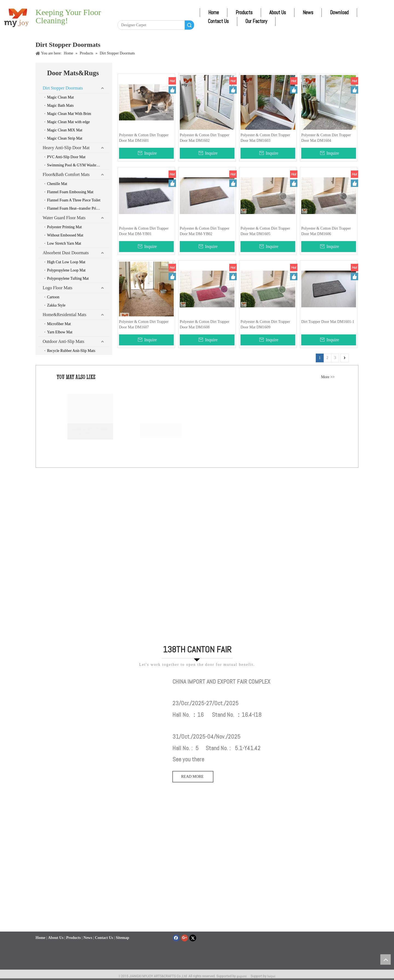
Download (339, 12)
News (308, 12)
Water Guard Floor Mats (64, 218)
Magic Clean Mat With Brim (69, 114)
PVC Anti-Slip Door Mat (66, 157)
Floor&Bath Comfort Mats (66, 174)
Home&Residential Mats (65, 315)
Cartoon (53, 297)
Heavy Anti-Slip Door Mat (66, 148)
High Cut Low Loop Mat (66, 262)
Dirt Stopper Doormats (63, 88)
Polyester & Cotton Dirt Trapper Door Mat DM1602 (205, 138)
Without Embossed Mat (65, 235)
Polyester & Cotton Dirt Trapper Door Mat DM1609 (265, 324)
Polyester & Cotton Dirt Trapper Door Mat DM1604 (326, 138)
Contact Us (218, 21)
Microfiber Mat (59, 324)
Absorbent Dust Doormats (66, 253)
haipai (271, 976)
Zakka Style (56, 305)
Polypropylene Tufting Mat (68, 278)
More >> (328, 377)
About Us (278, 12)
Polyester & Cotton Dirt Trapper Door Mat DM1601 (144, 138)
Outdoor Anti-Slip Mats (63, 341)
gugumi (242, 976)
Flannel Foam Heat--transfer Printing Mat (78, 208)
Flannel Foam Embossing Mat (70, 192)
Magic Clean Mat (60, 97)
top (386, 959)
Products (244, 12)
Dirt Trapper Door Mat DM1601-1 (328, 322)
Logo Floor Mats (57, 288)
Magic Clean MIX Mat (65, 130)
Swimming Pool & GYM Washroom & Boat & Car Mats (78, 165)
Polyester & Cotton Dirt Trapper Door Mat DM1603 (265, 138)
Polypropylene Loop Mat (66, 270)
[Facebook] (124, 16)
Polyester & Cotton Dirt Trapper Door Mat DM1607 (144, 324)
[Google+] (185, 938)
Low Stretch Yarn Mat (64, 243)
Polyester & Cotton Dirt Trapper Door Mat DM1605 (265, 231)
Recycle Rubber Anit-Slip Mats (71, 351)
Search (189, 25)
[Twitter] (144, 16)
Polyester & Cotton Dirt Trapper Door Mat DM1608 (205, 324)
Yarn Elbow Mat (60, 332)
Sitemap (122, 943)
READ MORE (193, 777)
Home (214, 12)
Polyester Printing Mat (64, 227)
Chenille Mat (57, 184)
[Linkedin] (134, 16)
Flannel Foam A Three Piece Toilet (74, 200)
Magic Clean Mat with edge (68, 122)
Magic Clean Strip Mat (65, 138)
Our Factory (256, 21)
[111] (101, 681)
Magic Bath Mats (60, 105)
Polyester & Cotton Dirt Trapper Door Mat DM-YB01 (144, 231)
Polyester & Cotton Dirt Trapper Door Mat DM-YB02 (205, 231)
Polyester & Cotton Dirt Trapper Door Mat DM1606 (326, 231)
